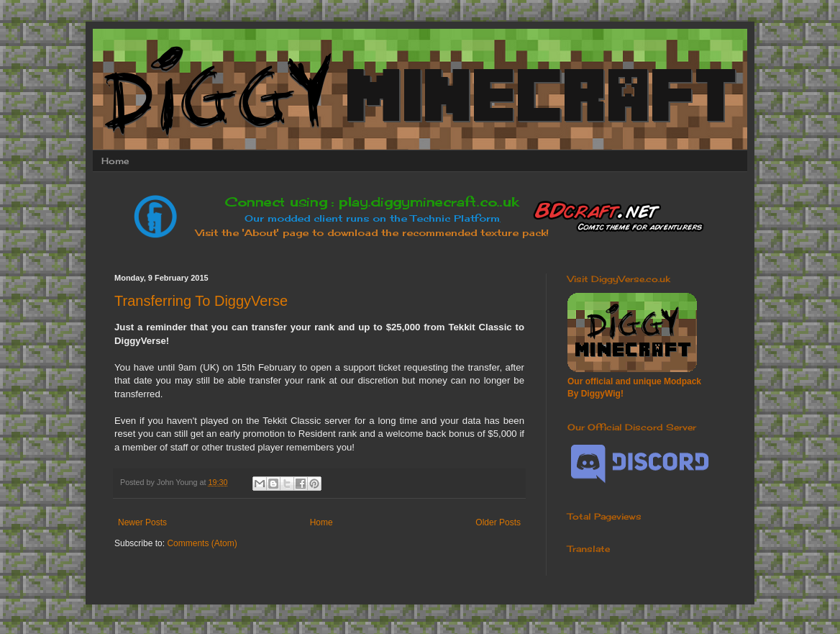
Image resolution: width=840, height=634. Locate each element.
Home (115, 161)
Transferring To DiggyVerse (201, 301)
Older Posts (498, 522)
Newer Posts (142, 522)
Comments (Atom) (202, 543)
